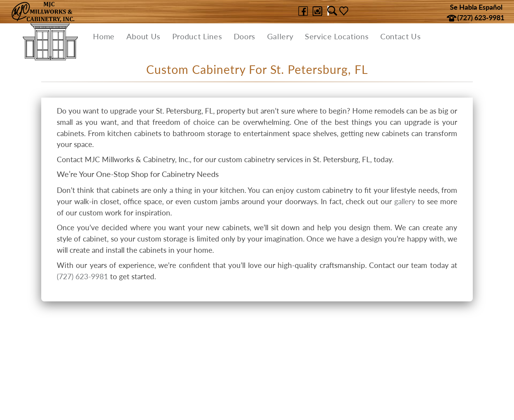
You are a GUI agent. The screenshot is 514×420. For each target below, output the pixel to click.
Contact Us (401, 36)
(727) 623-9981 (82, 276)
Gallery (280, 36)
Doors (245, 36)
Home (104, 36)
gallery (405, 201)
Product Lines (197, 36)
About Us (143, 36)
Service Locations (337, 36)
